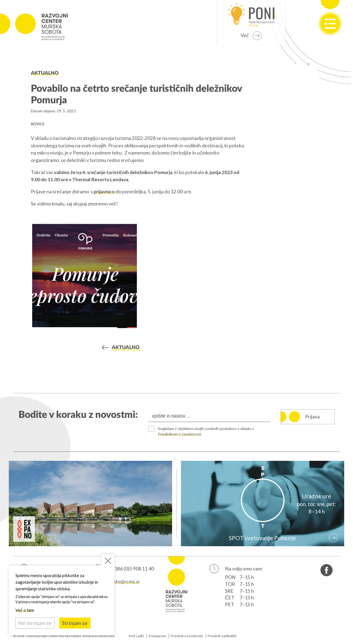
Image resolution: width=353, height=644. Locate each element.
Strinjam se (75, 623)
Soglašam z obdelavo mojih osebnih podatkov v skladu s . (206, 431)
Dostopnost (157, 636)
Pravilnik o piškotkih (222, 636)
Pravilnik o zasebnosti (187, 636)
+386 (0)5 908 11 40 (133, 569)
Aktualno (45, 73)
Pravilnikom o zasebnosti (179, 434)
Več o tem (25, 610)
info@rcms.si (126, 582)
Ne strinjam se (35, 623)
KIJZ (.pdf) (136, 636)
